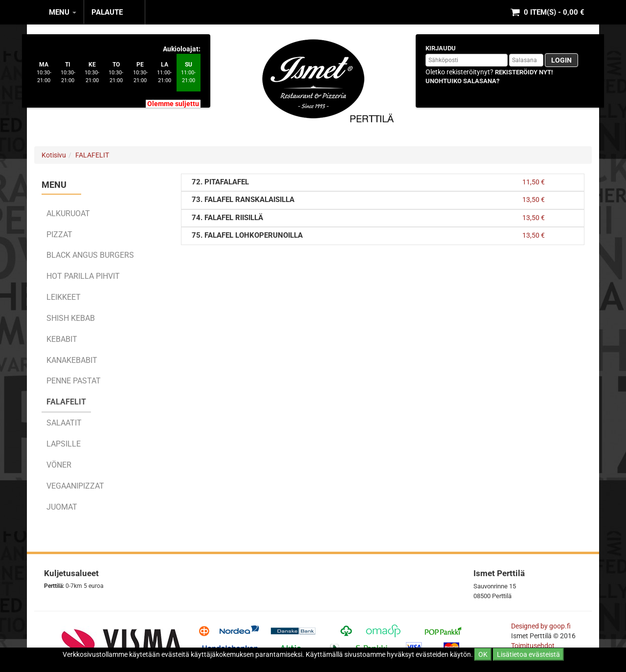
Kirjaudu (441, 48)
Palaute (107, 12)
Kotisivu (54, 155)
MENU (63, 12)
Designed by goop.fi (541, 626)
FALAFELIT (92, 155)
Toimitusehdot (534, 646)
